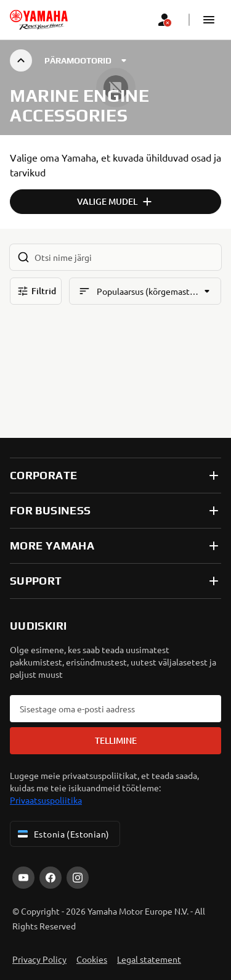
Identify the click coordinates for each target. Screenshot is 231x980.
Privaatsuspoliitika (46, 800)
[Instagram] (78, 878)
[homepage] (39, 20)
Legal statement (149, 959)
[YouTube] (23, 878)
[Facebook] (51, 878)
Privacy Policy (39, 959)
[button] (209, 20)
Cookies (92, 959)
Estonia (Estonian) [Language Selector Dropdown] (63, 834)
